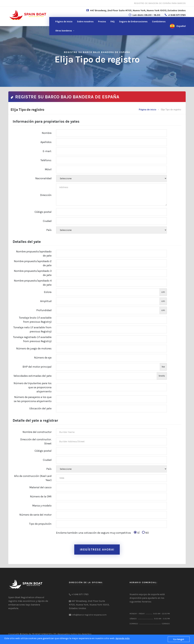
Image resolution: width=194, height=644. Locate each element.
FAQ (113, 22)
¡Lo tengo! (179, 639)
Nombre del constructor (37, 432)
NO (145, 533)
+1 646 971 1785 (177, 15)
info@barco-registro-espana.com (89, 617)
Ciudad (47, 221)
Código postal (43, 212)
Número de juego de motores (34, 348)
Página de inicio (64, 22)
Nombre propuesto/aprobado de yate (34, 254)
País (49, 230)
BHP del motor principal (37, 367)
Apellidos (46, 142)
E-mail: (47, 151)
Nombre (47, 133)
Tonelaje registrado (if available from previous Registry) (32, 339)
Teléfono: (46, 160)
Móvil (48, 169)
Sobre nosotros (85, 22)
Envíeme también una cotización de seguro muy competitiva (102, 533)
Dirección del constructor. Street (36, 441)
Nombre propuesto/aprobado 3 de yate (33, 273)
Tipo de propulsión (40, 524)
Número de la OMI (41, 496)
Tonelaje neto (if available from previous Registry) (32, 329)
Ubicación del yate (40, 408)
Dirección (46, 195)
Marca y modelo (42, 506)
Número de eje (43, 358)
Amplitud (46, 301)
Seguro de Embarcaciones (133, 22)
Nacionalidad (43, 178)
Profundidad (44, 310)
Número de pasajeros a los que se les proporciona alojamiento (33, 399)
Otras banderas (64, 31)
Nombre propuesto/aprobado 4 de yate (33, 283)
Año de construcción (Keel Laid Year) (33, 478)
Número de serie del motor (35, 515)
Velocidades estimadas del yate (33, 376)
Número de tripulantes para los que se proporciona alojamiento (33, 387)
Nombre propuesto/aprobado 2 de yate (33, 263)
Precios (102, 22)
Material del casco (40, 487)
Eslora (48, 292)
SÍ (138, 533)
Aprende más (123, 638)
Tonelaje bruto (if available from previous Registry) (35, 320)
